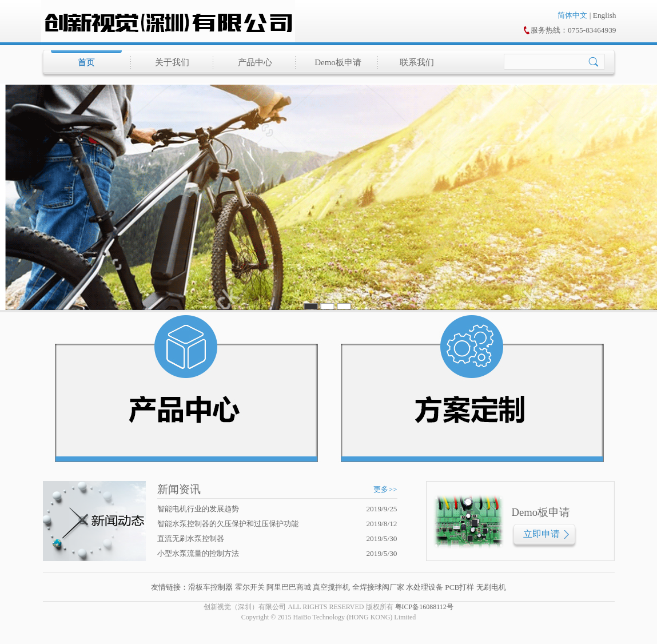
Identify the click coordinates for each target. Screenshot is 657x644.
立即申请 (541, 534)
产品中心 (255, 62)
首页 (86, 62)
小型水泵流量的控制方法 (198, 553)
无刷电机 (491, 587)
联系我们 (417, 62)
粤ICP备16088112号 (424, 607)
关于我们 (172, 62)
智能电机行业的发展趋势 (198, 509)
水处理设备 (425, 587)
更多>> (385, 489)
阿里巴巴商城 (289, 587)
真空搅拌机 (331, 587)
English (605, 15)
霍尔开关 (250, 587)
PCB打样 (459, 587)
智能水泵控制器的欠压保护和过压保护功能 (228, 524)
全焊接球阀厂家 (378, 587)
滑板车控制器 (210, 587)
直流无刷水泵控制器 (191, 538)
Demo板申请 (338, 62)
